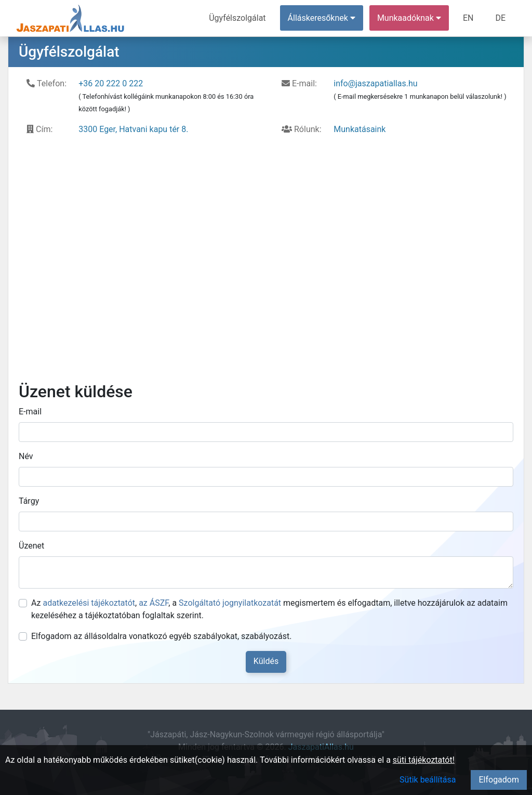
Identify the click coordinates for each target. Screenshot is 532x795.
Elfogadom (499, 780)
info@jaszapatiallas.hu (375, 83)
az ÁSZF (154, 603)
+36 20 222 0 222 (111, 83)
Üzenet (31, 546)
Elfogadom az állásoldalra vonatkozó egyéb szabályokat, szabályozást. (161, 636)
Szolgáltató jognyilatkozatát (230, 603)
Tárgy (29, 501)
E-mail (30, 412)
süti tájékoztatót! (424, 760)
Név (26, 456)
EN (468, 18)
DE (500, 18)
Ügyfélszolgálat (237, 18)
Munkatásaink (360, 129)
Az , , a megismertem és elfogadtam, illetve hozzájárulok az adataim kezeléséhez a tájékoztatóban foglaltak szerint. (269, 609)
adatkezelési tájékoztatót (89, 603)
